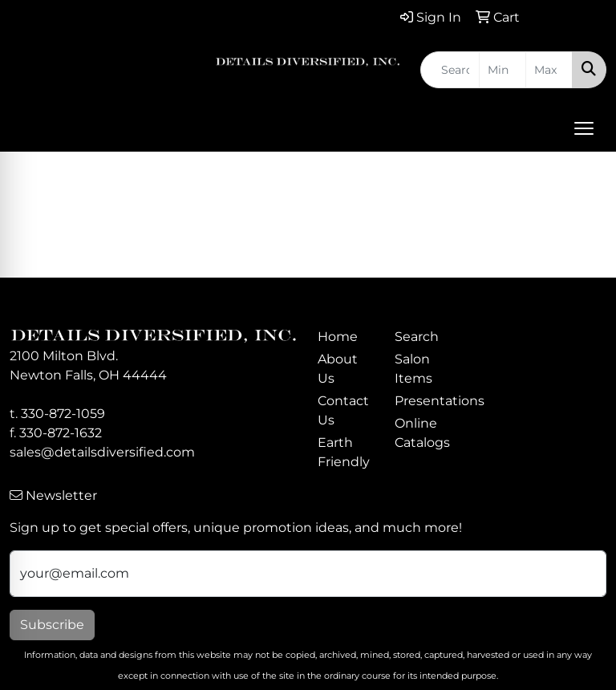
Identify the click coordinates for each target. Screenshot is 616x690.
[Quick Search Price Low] (503, 70)
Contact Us (343, 410)
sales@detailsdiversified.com (102, 452)
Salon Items (413, 369)
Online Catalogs (422, 433)
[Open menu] (584, 128)
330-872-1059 (63, 414)
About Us (338, 369)
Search (417, 337)
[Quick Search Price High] (549, 70)
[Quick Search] (450, 70)
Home (338, 337)
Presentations (423, 401)
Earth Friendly (344, 452)
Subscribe (52, 625)
